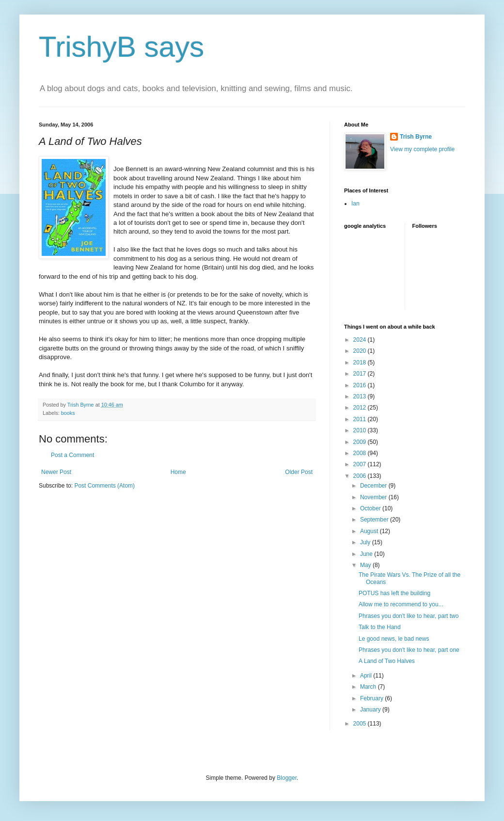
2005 (361, 724)
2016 (361, 385)
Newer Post (56, 472)
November (374, 497)
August (370, 531)
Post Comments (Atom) (104, 486)
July (366, 542)
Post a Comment (72, 455)
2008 (361, 453)
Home (178, 472)
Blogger (287, 778)
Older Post (299, 472)
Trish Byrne (416, 137)
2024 (361, 340)
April (367, 676)
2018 (361, 363)
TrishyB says (121, 47)
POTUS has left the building (394, 593)
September (375, 520)
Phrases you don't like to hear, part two (409, 616)
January (371, 710)
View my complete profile (422, 149)
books (68, 413)
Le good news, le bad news (394, 639)
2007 (361, 464)
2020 (361, 351)
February (372, 698)
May (366, 565)
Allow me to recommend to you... (401, 604)
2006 (361, 476)
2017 (361, 374)
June (367, 554)
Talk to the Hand (380, 627)
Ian (355, 204)
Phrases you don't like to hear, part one (409, 650)
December (374, 486)
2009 (361, 442)
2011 (361, 419)
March (369, 687)
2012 (361, 408)
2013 (361, 396)
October (371, 508)
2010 (361, 430)
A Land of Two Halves (387, 661)
